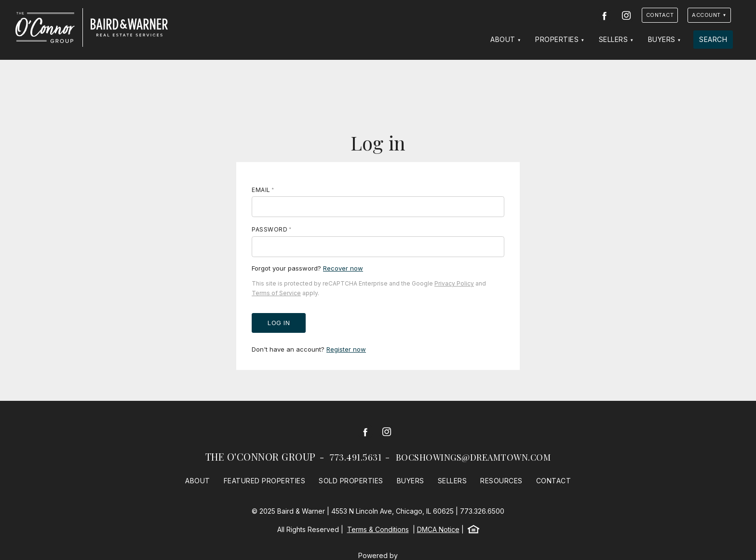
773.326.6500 (482, 511)
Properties (557, 39)
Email (261, 190)
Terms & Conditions (378, 529)
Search (713, 39)
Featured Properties (265, 481)
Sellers (614, 39)
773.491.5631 (356, 457)
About (503, 39)
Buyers (662, 39)
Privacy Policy (454, 283)
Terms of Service (276, 293)
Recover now (343, 268)
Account (706, 15)
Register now (346, 349)
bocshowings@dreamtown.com (473, 457)
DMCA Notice (438, 529)
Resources (501, 481)
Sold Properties (351, 481)
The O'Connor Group (261, 457)
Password (270, 229)
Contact (660, 15)
